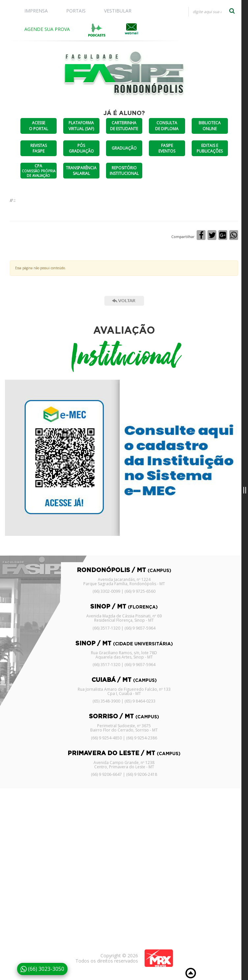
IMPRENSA (36, 11)
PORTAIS (76, 11)
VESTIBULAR (118, 11)
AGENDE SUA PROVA (47, 29)
